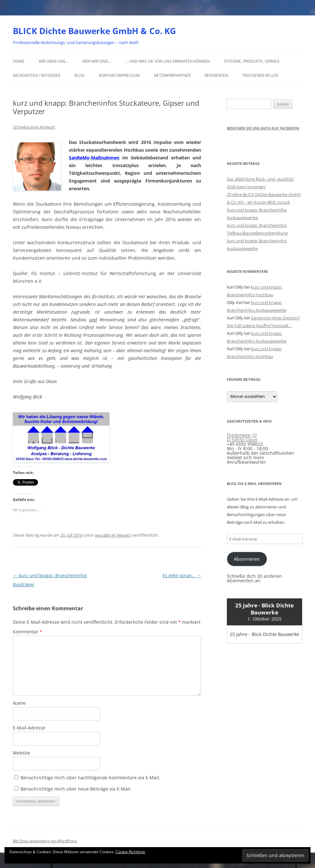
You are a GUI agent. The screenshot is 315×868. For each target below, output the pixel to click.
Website (22, 753)
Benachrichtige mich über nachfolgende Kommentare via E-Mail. (90, 778)
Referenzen (216, 75)
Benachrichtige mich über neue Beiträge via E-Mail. (76, 789)
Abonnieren (247, 559)
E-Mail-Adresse (29, 728)
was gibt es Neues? (113, 535)
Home (19, 61)
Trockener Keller (260, 75)
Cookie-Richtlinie (130, 852)
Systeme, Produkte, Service (252, 61)
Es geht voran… (182, 575)
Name (19, 703)
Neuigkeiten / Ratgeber (37, 75)
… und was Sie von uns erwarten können (167, 61)
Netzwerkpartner (172, 75)
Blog (79, 75)
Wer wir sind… (97, 61)
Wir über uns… (53, 61)
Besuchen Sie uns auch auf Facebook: (263, 128)
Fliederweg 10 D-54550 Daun (242, 437)
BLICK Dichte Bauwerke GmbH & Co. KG (94, 31)
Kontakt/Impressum (119, 75)
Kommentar (28, 632)
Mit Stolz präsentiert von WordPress (45, 841)
